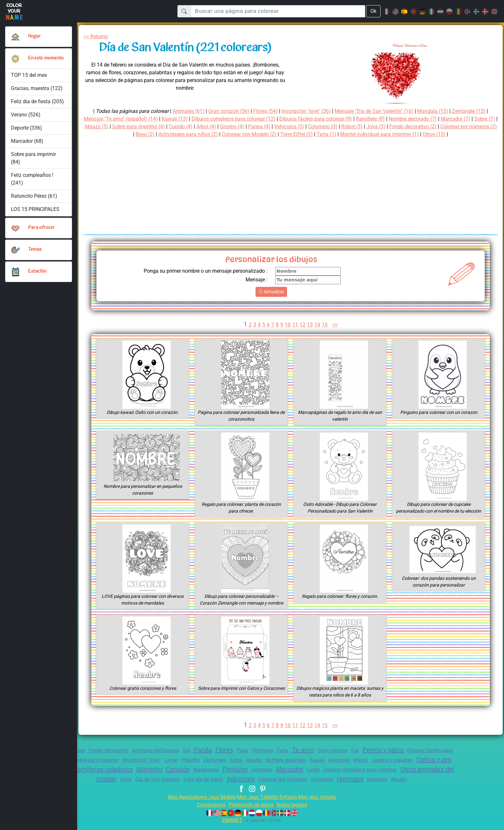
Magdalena (276, 768)
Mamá (418, 758)
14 (318, 325)
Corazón (246, 767)
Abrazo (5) (134, 127)
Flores (239, 750)
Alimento (216, 767)
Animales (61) (180, 111)
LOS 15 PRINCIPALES (37, 212)
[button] (15, 60)
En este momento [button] (38, 60)
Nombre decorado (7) (441, 119)
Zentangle (261, 758)
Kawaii (372, 758)
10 (287, 325)
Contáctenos (207, 811)
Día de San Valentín (203, 777)
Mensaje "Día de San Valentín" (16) (381, 111)
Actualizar (271, 292)
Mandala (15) (443, 111)
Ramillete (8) (396, 119)
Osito (169, 777)
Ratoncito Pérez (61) (35, 199)
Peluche (235, 758)
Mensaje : (256, 280)
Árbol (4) (252, 127)
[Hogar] (15, 37)
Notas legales (296, 811)
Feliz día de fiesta (251, 777)
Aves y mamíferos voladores (155, 767)
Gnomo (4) (279, 127)
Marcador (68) (27, 144)
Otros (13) (477, 134)
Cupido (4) (224, 127)
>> (336, 325)
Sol (198, 750)
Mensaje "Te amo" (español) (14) (129, 119)
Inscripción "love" (181, 758)
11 (295, 325)
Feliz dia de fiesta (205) (38, 104)
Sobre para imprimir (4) (179, 127)
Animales (395, 758)
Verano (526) (26, 117)
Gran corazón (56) (223, 111)
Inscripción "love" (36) (307, 111)
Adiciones (292, 777)
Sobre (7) (106, 127)
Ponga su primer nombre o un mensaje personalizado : (200, 271)
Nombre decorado (338, 758)
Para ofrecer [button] (42, 231)
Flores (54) (262, 111)
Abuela (304, 758)
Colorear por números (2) (123, 134)
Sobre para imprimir (131, 758)
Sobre (284, 758)
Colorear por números (338, 777)
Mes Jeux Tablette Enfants (268, 803)
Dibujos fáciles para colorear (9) (337, 119)
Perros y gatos (407, 750)
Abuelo (252, 785)
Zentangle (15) (480, 111)
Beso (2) (168, 134)
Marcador (364, 767)
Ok (373, 11)
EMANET (231, 826)
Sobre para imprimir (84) (33, 161)
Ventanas (335, 768)
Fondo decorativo (114, 750)
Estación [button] (37, 274)
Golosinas (381, 777)
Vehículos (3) (340, 127)
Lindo (390, 768)
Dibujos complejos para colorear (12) (249, 119)
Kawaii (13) (186, 119)
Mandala (438, 777)
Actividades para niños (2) (215, 134)
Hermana (411, 777)
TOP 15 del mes (29, 78)
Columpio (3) (375, 127)
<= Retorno (97, 36)
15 (325, 325)
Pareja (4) (308, 127)
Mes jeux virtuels (322, 803)
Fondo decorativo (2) (471, 127)
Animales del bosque (165, 750)
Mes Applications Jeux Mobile (198, 803)
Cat (377, 750)
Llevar (215, 758)
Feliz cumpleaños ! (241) (32, 182)
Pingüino (307, 767)
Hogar (35, 36)
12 (302, 325)
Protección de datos (251, 811)
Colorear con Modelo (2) (280, 134)
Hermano (279, 750)
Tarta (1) (363, 134)
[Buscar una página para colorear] (278, 11)
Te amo (321, 750)
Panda (216, 750)
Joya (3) (432, 127)
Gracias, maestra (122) (37, 91)
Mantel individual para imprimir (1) (419, 134)
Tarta (301, 750)
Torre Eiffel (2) (331, 134)
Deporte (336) (27, 130)
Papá (258, 750)
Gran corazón (352, 750)
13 (310, 325)
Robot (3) (407, 127)
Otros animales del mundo (118, 777)
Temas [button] (35, 252)
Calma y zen (89, 767)
